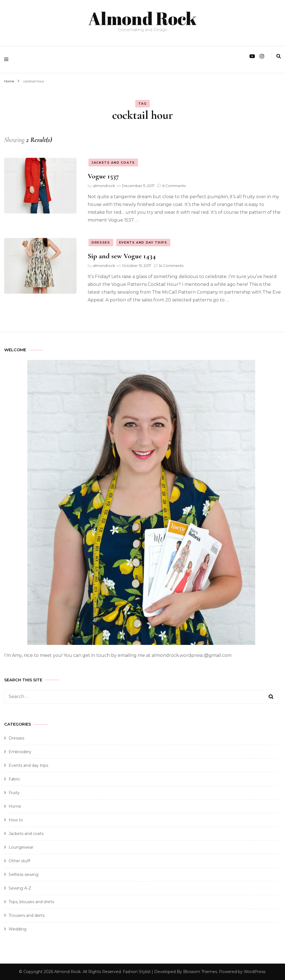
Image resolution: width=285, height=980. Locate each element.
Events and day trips (143, 242)
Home (15, 806)
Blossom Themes (200, 971)
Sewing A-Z (20, 888)
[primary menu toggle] (8, 59)
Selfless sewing (24, 874)
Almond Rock (142, 18)
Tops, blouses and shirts (31, 902)
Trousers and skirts (27, 915)
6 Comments (174, 185)
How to (16, 820)
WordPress (255, 971)
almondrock (104, 185)
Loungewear (21, 847)
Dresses (101, 242)
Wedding (18, 929)
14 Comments (171, 265)
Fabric (14, 779)
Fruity (14, 792)
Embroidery (20, 751)
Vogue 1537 (103, 176)
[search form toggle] (279, 56)
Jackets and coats (113, 162)
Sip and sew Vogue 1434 (122, 256)
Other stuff (19, 861)
